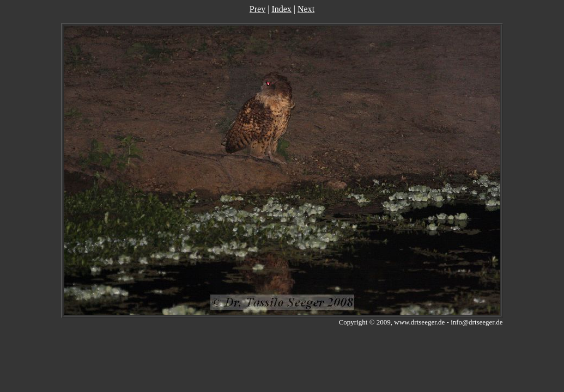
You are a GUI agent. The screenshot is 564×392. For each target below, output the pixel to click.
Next (306, 9)
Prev (257, 9)
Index (281, 9)
